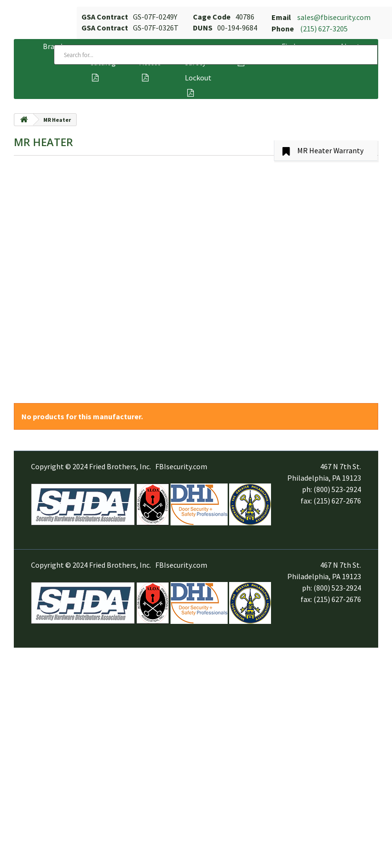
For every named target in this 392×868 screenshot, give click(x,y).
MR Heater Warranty (330, 150)
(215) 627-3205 (324, 29)
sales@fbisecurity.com (334, 17)
